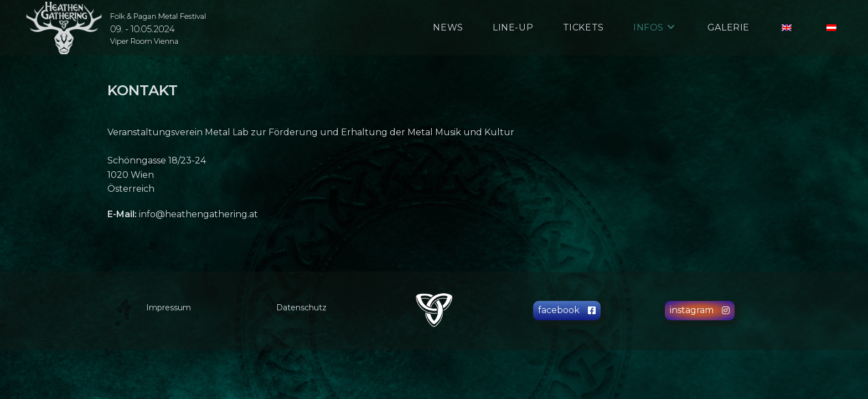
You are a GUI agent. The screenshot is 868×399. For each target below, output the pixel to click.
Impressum (169, 308)
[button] (567, 311)
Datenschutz (301, 308)
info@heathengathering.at (198, 214)
